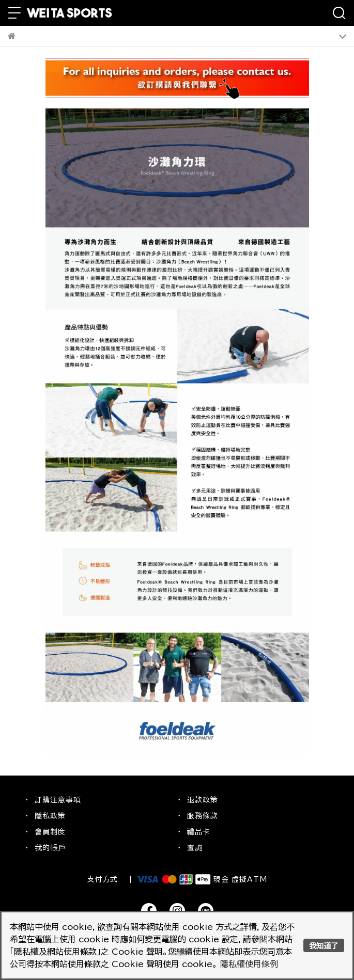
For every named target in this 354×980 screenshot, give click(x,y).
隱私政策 (50, 816)
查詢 (195, 848)
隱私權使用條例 (249, 964)
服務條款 (203, 816)
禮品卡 (199, 832)
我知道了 (324, 946)
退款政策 (203, 800)
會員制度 (50, 832)
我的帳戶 (50, 848)
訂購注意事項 (58, 800)
